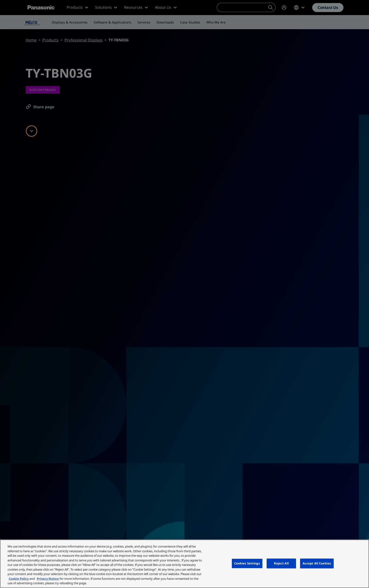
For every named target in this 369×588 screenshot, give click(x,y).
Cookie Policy (19, 579)
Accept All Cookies (317, 563)
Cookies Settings (247, 563)
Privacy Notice (48, 579)
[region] (184, 564)
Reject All (281, 563)
